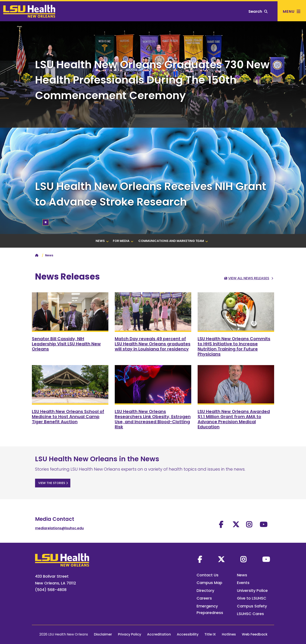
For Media (123, 241)
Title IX (210, 634)
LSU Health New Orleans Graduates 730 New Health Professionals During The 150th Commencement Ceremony (152, 80)
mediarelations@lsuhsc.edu (59, 528)
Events (243, 583)
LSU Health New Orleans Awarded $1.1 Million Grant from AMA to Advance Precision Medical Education (234, 419)
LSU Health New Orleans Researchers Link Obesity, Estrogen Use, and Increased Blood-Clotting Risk (153, 419)
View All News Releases (249, 278)
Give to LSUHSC (252, 598)
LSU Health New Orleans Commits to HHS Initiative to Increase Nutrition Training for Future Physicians (234, 346)
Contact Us (208, 575)
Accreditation (159, 634)
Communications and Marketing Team (173, 241)
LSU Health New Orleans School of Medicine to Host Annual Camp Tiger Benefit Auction (68, 417)
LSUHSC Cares (250, 614)
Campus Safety (252, 606)
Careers (204, 598)
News (102, 241)
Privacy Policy (130, 634)
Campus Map (209, 583)
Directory (205, 590)
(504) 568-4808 (51, 590)
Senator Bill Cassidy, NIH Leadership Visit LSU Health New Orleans (66, 344)
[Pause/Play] (46, 222)
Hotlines (229, 634)
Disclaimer (103, 634)
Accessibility (188, 634)
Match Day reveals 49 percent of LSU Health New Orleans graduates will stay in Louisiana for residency (153, 344)
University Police (252, 590)
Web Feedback (255, 634)
